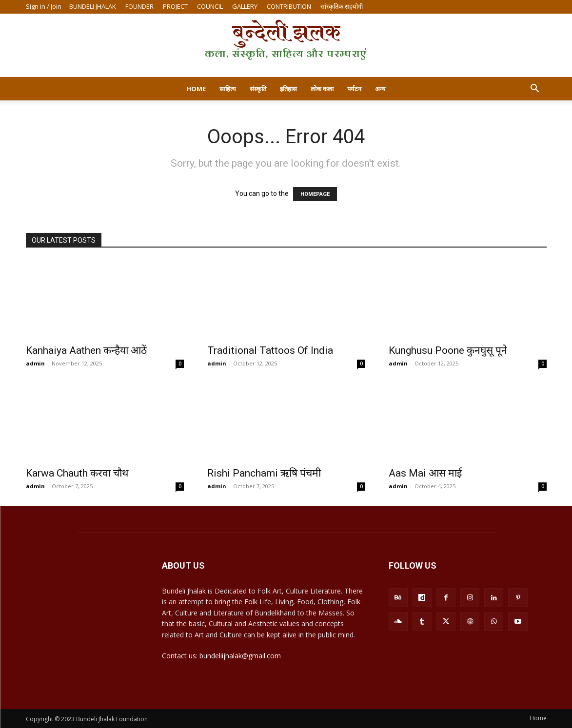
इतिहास (288, 89)
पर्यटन (354, 89)
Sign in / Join (44, 6)
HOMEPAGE (315, 194)
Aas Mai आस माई (425, 473)
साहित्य (228, 89)
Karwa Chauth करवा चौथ (77, 473)
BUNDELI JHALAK (93, 6)
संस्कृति (258, 89)
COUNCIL (210, 6)
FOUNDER (139, 6)
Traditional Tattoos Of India (270, 350)
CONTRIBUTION (289, 6)
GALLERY (245, 6)
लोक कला (322, 89)
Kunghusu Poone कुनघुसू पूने (448, 350)
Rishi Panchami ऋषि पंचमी (264, 473)
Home (196, 89)
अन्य (380, 89)
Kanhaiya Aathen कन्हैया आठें (86, 350)
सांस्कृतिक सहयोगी (342, 6)
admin (35, 363)
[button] (535, 89)
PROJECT (175, 6)
